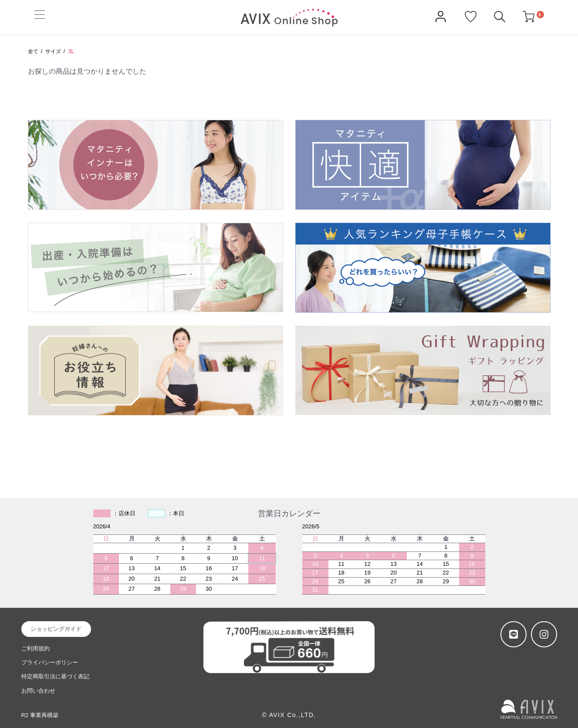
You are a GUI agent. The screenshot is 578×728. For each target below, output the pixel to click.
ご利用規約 (35, 648)
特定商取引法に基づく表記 (55, 676)
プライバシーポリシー (50, 662)
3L (71, 51)
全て (33, 51)
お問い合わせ (38, 691)
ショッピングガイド (56, 629)
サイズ (53, 51)
